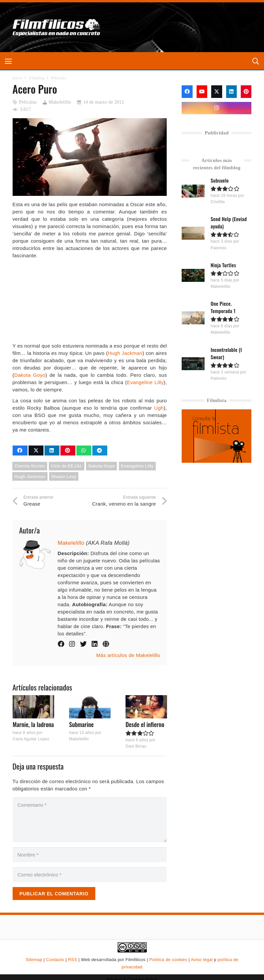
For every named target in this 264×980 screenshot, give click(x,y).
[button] (8, 61)
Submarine (81, 724)
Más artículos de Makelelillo (128, 655)
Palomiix (219, 248)
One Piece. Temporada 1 (223, 307)
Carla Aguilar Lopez (31, 739)
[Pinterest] (246, 92)
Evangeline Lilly (145, 382)
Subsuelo (220, 180)
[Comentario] (90, 820)
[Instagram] (217, 108)
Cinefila (218, 202)
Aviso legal (202, 960)
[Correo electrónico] (90, 875)
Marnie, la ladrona (33, 724)
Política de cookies (168, 960)
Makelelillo (60, 102)
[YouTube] (202, 92)
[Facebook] (187, 92)
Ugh (159, 408)
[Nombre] (90, 855)
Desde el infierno (145, 724)
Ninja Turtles (223, 265)
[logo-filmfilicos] (57, 27)
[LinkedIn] (231, 92)
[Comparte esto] (20, 450)
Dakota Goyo (30, 375)
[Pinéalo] (68, 450)
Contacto (55, 960)
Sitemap (34, 960)
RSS (73, 960)
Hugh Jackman (125, 353)
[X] (217, 92)
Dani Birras (136, 746)
